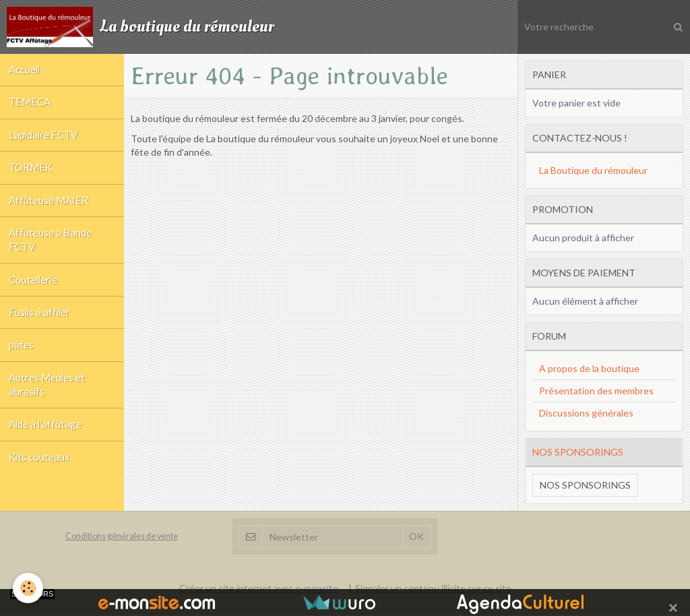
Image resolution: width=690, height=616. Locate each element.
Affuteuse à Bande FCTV (52, 257)
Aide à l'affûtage (47, 458)
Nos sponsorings (585, 485)
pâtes (23, 372)
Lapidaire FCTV (45, 143)
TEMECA (31, 107)
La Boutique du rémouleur (593, 170)
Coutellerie (35, 301)
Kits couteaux (41, 494)
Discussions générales (586, 413)
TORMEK (32, 179)
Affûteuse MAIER (50, 214)
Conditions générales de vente (122, 537)
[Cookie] (29, 588)
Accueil (26, 71)
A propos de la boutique (589, 368)
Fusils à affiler (42, 336)
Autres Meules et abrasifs (49, 415)
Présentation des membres (596, 391)
